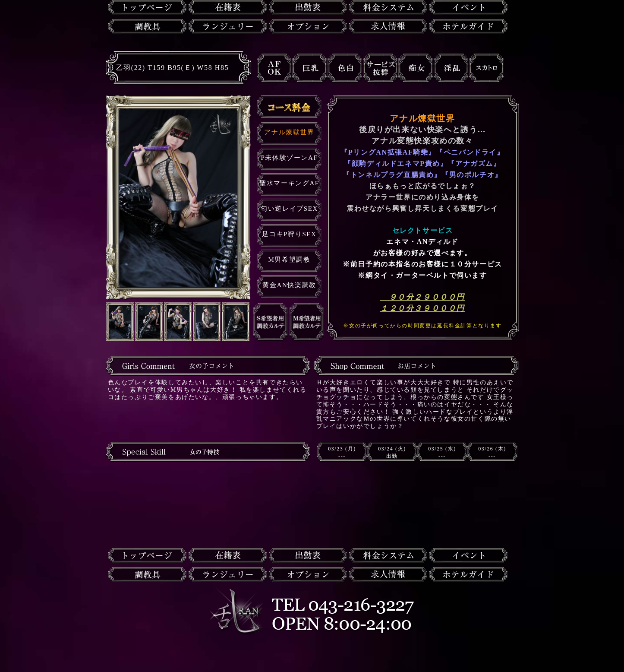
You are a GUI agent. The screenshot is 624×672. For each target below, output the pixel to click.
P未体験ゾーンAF (290, 158)
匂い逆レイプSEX (289, 209)
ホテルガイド (468, 26)
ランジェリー (228, 26)
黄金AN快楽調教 (289, 285)
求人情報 (388, 26)
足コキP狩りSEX (289, 234)
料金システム (388, 7)
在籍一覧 (228, 7)
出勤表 (308, 7)
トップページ (147, 7)
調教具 (147, 26)
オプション (308, 26)
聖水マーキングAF (289, 183)
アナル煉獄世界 (289, 132)
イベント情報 (468, 7)
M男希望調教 (290, 260)
